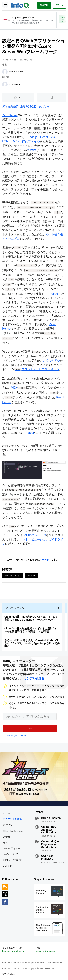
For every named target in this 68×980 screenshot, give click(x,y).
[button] (30, 728)
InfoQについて (11, 854)
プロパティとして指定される (36, 369)
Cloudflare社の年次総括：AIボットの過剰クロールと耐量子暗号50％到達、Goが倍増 (31, 630)
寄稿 (5, 843)
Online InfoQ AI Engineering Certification (50, 844)
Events (7, 837)
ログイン (8, 825)
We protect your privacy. (15, 736)
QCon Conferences (13, 831)
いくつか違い (51, 361)
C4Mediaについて (12, 860)
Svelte (32, 150)
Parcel (54, 294)
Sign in (59, 5)
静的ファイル (31, 141)
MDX (16, 141)
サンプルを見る (34, 678)
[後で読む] (51, 97)
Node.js (32, 137)
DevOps (45, 560)
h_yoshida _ (15, 84)
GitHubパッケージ (34, 535)
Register (44, 5)
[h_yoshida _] (5, 84)
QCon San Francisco (47, 857)
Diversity (7, 866)
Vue (53, 137)
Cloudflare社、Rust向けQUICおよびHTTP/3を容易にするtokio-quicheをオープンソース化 (31, 618)
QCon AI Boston (51, 818)
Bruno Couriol (16, 72)
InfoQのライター (12, 848)
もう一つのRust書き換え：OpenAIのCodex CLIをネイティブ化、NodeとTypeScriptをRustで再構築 (32, 643)
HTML (6, 141)
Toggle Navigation (5, 5)
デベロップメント (13, 576)
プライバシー (9, 974)
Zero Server (10, 115)
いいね (21, 97)
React (44, 137)
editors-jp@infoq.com (46, 951)
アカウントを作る (12, 819)
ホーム (6, 813)
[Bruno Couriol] (5, 72)
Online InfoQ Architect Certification (49, 830)
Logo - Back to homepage (20, 5)
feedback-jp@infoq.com (14, 951)
